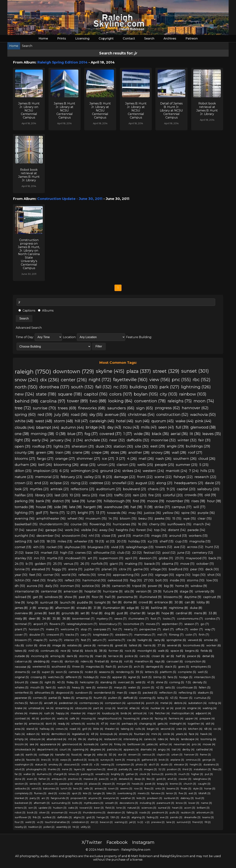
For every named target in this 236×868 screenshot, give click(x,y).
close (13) (109, 536)
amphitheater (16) (51, 518)
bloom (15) (128, 518)
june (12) (184, 553)
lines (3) (46, 760)
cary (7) (86, 635)
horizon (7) (36, 629)
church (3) (190, 784)
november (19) (178, 501)
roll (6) (129, 661)
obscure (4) (37, 739)
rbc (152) (202, 380)
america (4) (36, 724)
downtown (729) (73, 371)
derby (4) (188, 750)
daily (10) (52, 586)
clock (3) (145, 774)
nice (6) (66, 651)
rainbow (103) (193, 394)
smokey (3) (55, 764)
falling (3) (132, 812)
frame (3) (205, 754)
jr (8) (33, 608)
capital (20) (186, 489)
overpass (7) (102, 629)
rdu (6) (19, 645)
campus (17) (182, 507)
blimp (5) (160, 677)
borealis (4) (91, 744)
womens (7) (117, 640)
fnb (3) (37, 817)
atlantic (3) (81, 784)
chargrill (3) (60, 774)
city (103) (169, 394)
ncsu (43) (131, 427)
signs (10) (183, 575)
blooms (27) (25, 459)
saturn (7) (99, 640)
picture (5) (125, 667)
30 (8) (179, 602)
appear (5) (119, 677)
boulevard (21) (135, 489)
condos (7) (212, 619)
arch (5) (139, 667)
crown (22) (24, 483)
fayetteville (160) (130, 380)
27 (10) (149, 580)
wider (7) (197, 629)
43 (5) (174, 698)
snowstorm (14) (74, 536)
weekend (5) (41, 667)
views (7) (120, 619)
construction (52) (172, 414)
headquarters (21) (189, 483)
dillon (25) (23, 471)
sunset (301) (195, 371)
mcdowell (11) (76, 558)
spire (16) (189, 513)
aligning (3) (138, 817)
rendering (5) (125, 672)
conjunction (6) (195, 661)
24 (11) (19, 564)
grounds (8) (70, 613)
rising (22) (79, 483)
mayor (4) (94, 713)
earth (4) (31, 755)
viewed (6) (195, 640)
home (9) (182, 586)
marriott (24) (176, 471)
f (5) (188, 682)
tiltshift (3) (204, 793)
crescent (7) (55, 635)
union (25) (106, 465)
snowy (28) (161, 452)
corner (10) (52, 575)
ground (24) (110, 471)
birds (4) (126, 713)
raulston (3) (188, 812)
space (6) (177, 651)
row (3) (138, 788)
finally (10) (55, 580)
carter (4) (106, 744)
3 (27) (121, 459)
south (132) (82, 387)
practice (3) (75, 779)
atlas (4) (135, 708)
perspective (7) (150, 629)
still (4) (210, 724)
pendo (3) (176, 817)
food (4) (77, 755)
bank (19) (43, 501)
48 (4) (208, 729)
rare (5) (91, 687)
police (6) (131, 656)
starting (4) (95, 739)
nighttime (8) (178, 608)
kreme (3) (176, 784)
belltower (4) (136, 744)
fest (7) (86, 640)
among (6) (58, 656)
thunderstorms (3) (94, 812)
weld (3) (30, 822)
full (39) (182, 427)
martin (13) (141, 536)
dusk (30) (104, 446)
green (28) (45, 452)
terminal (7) (23, 624)
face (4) (194, 734)
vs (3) (40, 822)
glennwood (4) (72, 744)
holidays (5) (91, 677)
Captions (27, 311)
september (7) (172, 624)
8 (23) (107, 477)
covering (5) (147, 698)
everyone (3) (111, 798)
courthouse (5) (187, 687)
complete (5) (187, 672)
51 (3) (55, 760)
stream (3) (134, 754)
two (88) (98, 401)
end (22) (41, 483)
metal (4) (166, 703)
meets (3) (144, 793)
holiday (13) (137, 541)
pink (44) (203, 421)
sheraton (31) (83, 446)
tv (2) (140, 822)
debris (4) (180, 703)
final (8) (97, 613)
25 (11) (58, 564)
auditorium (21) (109, 489)
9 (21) (171, 489)
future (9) (171, 591)
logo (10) (199, 575)
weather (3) (128, 798)
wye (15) (190, 518)
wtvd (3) (20, 769)
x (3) (97, 764)
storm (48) (64, 421)
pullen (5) (115, 698)
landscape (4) (190, 739)
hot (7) (117, 629)
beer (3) (99, 808)
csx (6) (131, 640)
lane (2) (171, 822)
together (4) (196, 724)
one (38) (22, 434)
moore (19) (156, 501)
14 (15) (113, 518)
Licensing (82, 38)
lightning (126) (196, 387)
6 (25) (64, 471)
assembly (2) (64, 827)
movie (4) (209, 744)
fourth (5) (100, 698)
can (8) (190, 602)
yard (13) (124, 536)
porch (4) (152, 703)
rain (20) (140, 495)
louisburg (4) (110, 713)
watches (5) (56, 677)
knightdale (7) (103, 635)
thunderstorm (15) (54, 524)
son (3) (33, 808)
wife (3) (88, 788)
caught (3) (204, 784)
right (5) (50, 682)
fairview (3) (158, 793)
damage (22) (125, 477)
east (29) (158, 446)
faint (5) (51, 687)
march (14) (202, 524)
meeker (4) (78, 713)
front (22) (145, 477)
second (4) (168, 729)
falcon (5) (36, 703)
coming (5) (177, 682)
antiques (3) (59, 779)
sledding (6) (42, 661)
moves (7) (153, 624)
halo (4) (20, 734)
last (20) (61, 495)
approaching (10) (126, 575)
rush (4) (49, 713)
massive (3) (90, 779)
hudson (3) (60, 808)
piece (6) (90, 645)
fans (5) (172, 677)
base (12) (32, 553)
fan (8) (117, 602)
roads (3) (145, 812)
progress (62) (167, 408)
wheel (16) (76, 518)
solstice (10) (91, 586)
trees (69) (67, 408)
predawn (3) (155, 798)
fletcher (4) (162, 713)
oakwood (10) (118, 580)
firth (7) (204, 635)
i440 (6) (34, 651)
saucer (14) (35, 530)
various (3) (149, 754)
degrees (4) (98, 750)
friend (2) (198, 822)
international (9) (27, 591)
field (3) (110, 808)
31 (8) (97, 608)
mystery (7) (104, 619)
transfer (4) (62, 755)
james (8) (21, 608)
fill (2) (208, 822)
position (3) (174, 769)
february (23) (71, 477)
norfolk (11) (100, 564)
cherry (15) (157, 524)
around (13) (178, 536)
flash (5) (111, 667)
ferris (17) (57, 513)
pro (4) (196, 744)
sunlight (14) (25, 536)
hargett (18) (93, 507)
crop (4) (110, 708)
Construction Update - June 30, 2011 (70, 199)
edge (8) (133, 608)
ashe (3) (20, 760)
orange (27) (65, 459)
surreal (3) (164, 808)
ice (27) (108, 459)
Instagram (143, 842)
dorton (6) (72, 661)
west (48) (44, 421)
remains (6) (105, 645)
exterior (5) (105, 687)
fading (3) (152, 817)
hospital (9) (93, 591)
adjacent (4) (203, 713)
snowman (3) (59, 812)
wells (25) (145, 465)
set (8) (85, 613)
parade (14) (196, 530)
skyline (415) (110, 371)
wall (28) (179, 452)
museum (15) (96, 518)
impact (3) (109, 784)
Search (149, 38)
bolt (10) (162, 580)
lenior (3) (171, 793)
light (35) (22, 440)
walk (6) (163, 651)
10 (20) (75, 495)
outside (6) (22, 656)
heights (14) (125, 530)
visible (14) (89, 530)
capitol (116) (96, 394)
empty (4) (21, 739)
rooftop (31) (42, 446)
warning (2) (121, 822)
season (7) (192, 624)
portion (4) (48, 719)
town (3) (113, 788)
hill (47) (81, 421)
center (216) (74, 380)
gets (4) (163, 724)
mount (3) (75, 812)
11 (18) (148, 507)
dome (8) (130, 602)
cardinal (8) (184, 613)
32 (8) (145, 608)
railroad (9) (23, 597)
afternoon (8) (65, 608)
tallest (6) (135, 645)
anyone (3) (95, 798)
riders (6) (87, 661)
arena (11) (75, 569)
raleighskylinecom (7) (82, 624)
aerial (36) (179, 434)
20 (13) (122, 541)
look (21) (21, 489)
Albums (46, 311)
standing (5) (108, 682)
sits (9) (129, 591)
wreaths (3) (102, 774)
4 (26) (132, 459)
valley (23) (92, 477)
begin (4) (153, 729)
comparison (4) (115, 703)
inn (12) (39, 558)
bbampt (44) (48, 427)
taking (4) (127, 729)
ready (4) (64, 724)
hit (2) (76, 827)
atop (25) (88, 465)
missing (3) (133, 760)
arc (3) (45, 798)
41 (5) (151, 682)
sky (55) (96, 414)
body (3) (93, 760)
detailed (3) (126, 779)
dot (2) (94, 822)
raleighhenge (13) (140, 547)
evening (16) (25, 518)
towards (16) (117, 513)
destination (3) (116, 812)
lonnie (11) (22, 569)
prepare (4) (207, 719)
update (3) (45, 808)
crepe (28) (100, 452)
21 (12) (19, 553)
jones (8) (41, 613)
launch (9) (68, 602)
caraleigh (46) (102, 421)
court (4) (65, 750)
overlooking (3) (127, 793)
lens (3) (78, 788)
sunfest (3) (49, 817)
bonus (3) (158, 774)
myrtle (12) (55, 558)
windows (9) (54, 597)
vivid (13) (118, 547)
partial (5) (55, 698)
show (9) (71, 597)
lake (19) (79, 501)
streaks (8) (84, 608)
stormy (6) (86, 656)
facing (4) (161, 719)
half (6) (181, 656)
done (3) (20, 779)
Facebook (117, 842)
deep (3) (140, 779)
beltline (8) (159, 608)
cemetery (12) (203, 553)
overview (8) (24, 613)
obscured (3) (72, 764)
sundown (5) (84, 693)
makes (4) (36, 713)
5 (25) (204, 465)
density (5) (200, 682)
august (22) (145, 483)
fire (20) (155, 495)
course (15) (79, 524)
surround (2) (184, 822)
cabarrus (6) (23, 661)
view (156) (160, 380)
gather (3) (132, 774)
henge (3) (103, 817)
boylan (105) (146, 394)
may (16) (135, 513)
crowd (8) (146, 602)
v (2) (147, 822)
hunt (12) (212, 547)
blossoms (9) (173, 597)
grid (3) (91, 817)
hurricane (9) (113, 591)
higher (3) (197, 774)
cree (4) (181, 729)
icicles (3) (64, 793)
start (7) (168, 629)
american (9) (73, 591)
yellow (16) (171, 513)
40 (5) (61, 682)
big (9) (169, 586)
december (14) (48, 536)
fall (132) (103, 387)
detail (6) (208, 656)
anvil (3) (172, 779)
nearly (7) (131, 629)
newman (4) (182, 744)
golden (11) (43, 564)
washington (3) (24, 764)
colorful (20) (173, 495)
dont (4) (51, 724)
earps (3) (66, 760)
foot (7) (156, 619)
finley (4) (120, 744)
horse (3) (210, 788)
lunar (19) (94, 501)
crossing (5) (38, 677)
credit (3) (87, 764)
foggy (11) (59, 569)
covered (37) (111, 434)
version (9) (144, 591)
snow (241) (26, 380)
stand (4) (32, 729)
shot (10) (214, 575)
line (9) (20, 602)
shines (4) (21, 713)
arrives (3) (100, 788)
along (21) (164, 483)
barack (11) (152, 564)
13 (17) (101, 513)
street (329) (166, 371)
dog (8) (110, 613)
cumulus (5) (202, 698)
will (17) (199, 507)
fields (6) (206, 651)
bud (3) (200, 798)
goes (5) (184, 667)
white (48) (24, 421)
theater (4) (112, 729)
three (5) (78, 667)
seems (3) (126, 788)
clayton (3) (163, 754)
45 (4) (145, 708)
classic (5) (36, 682)
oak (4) (19, 755)
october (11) (205, 564)
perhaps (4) (129, 724)
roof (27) (195, 452)
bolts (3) (77, 803)
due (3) (125, 817)
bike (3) (111, 793)
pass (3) (104, 779)
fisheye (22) (183, 477)
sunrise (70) (44, 408)
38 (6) (103, 651)
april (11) (131, 558)
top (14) (160, 530)
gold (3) (161, 779)
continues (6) (50, 651)
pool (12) (169, 553)
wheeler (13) (84, 541)
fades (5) (69, 698)
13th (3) (115, 817)
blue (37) (75, 434)
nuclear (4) (157, 708)
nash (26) (164, 459)
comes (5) (40, 698)
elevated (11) (41, 569)
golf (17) (42, 513)
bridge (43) (96, 427)
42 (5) (160, 687)
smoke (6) (211, 640)
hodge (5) (186, 677)
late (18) (75, 507)
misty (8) (21, 619)
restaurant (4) (113, 739)
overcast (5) (126, 682)
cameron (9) (121, 586)
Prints (62, 38)
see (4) (34, 744)
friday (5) (72, 682)
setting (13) (23, 541)
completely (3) (24, 793)
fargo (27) (45, 459)
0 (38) (61, 434)
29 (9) (157, 591)
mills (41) (149, 427)
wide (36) (142, 434)
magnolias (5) (95, 667)
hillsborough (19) (117, 501)
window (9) (199, 586)
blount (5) (21, 682)
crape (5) (135, 693)
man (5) (122, 693)
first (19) (139, 501)
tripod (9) (139, 586)
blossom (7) (23, 640)
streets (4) (126, 734)
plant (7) (21, 629)
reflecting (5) (187, 693)
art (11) (93, 558)
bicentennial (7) (83, 619)
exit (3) (193, 793)
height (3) (196, 764)
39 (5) (139, 672)
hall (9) (110, 597)
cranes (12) (83, 553)
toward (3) (86, 808)
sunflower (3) (23, 817)
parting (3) (87, 774)
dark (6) (72, 656)
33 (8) (213, 613)
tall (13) (39, 541)
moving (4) (88, 719)
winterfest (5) (24, 693)
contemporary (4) (91, 703)
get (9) (38, 597)
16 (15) (143, 524)
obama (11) (170, 564)
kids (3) (141, 798)
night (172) (100, 380)
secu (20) (90, 495)
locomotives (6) (194, 645)
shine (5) (162, 682)
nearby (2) (21, 827)
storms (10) (196, 580)
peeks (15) (163, 518)
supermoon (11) (111, 558)
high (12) (67, 553)
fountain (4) (142, 734)
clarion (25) (126, 465)
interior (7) (72, 640)
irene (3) (67, 769)
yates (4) (152, 744)
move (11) (187, 564)
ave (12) (180, 547)
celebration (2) (80, 822)
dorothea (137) (54, 387)
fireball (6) (102, 661)
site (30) (142, 446)
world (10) (69, 575)
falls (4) (174, 739)
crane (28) (81, 452)
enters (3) (21, 808)
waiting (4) (210, 708)
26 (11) (85, 564)
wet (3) (138, 769)
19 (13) (100, 541)
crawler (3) (185, 779)
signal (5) (134, 677)
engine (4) (194, 708)
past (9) (84, 597)
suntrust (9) (49, 602)
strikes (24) (132, 471)
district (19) (61, 501)
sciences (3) (149, 808)
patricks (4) (114, 750)
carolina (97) (53, 401)
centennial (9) (51, 591)
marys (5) (120, 687)
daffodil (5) (130, 698)
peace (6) (194, 656)
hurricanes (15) (125, 524)
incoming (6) (40, 656)
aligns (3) (79, 817)
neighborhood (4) (110, 719)
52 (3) (162, 769)
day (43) (114, 427)
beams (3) (173, 788)
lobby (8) (203, 602)
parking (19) (24, 501)
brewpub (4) (109, 734)
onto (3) (160, 788)
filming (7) (176, 635)
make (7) (52, 629)
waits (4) (62, 719)
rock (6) (130, 651)
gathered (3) (149, 760)
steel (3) (112, 769)
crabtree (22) (100, 483)
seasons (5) (106, 672)
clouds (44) (25, 427)
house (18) (44, 507)
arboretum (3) (205, 812)
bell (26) (45, 465)
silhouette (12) (104, 553)
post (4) (180, 708)
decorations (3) (129, 803)
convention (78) (150, 401)
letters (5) (151, 672)
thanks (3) (54, 769)
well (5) (203, 672)
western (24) (153, 471)
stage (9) (186, 591)
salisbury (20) (208, 489)
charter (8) (138, 613)
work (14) (72, 530)
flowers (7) (57, 624)
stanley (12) (23, 558)
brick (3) (164, 760)
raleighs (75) (180, 401)
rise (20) (106, 495)
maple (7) (40, 640)
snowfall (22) (123, 483)
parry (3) (35, 798)
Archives (170, 38)
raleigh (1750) (33, 372)
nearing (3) (107, 764)
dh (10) (20, 586)
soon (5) (61, 672)
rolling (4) (215, 703)
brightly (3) (117, 774)
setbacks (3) (22, 788)
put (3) (209, 774)
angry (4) (164, 750)
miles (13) (65, 541)
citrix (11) (125, 569)
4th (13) (39, 547)
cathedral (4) (204, 750)
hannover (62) (195, 408)
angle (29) (175, 446)
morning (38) (42, 434)
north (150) (26, 387)
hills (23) (207, 471)
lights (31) (62, 446)
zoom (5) (148, 687)
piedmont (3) (160, 812)
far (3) (18, 774)
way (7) (210, 629)
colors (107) (121, 394)
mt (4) (72, 739)
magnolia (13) (200, 541)
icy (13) (153, 541)
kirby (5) (163, 698)
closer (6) (158, 656)
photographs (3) (36, 769)
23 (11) (179, 558)
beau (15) (146, 518)
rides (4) (163, 739)
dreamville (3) (192, 817)
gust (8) (122, 613)
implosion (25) (46, 471)
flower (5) (186, 698)
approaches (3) (96, 769)
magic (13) (159, 536)
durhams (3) (44, 774)
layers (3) (79, 769)
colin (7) (191, 635)
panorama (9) (127, 597)
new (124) (24, 394)
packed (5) (150, 693)
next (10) (39, 580)
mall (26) (146, 459)
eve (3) (164, 817)
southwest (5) (61, 667)
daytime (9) (193, 597)
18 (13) (51, 541)
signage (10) (165, 575)
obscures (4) (83, 708)
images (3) (150, 769)
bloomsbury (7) (110, 624)
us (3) (114, 779)
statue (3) (41, 764)
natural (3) (133, 808)
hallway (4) (47, 729)
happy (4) (62, 713)
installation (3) (202, 769)
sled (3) (53, 793)
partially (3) (125, 769)
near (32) (117, 440)
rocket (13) (55, 547)
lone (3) (121, 808)
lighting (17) (24, 513)
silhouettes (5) (44, 693)
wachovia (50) (203, 414)
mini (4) (156, 734)
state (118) (46, 394)
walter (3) (29, 774)
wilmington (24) (85, 471)
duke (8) (196, 608)
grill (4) (87, 729)
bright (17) (86, 513)
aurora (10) (35, 586)
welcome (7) (70, 629)
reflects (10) (87, 575)
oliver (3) (44, 812)
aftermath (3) (42, 803)
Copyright (106, 38)
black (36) (160, 434)
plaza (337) (139, 371)
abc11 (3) (154, 764)
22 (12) (137, 553)
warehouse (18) (116, 507)
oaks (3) (73, 808)
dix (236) (50, 380)
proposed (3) (79, 798)
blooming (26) (66, 465)
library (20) (44, 495)
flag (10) (136, 580)
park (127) (169, 387)
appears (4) (131, 750)
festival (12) (152, 553)
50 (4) (112, 755)
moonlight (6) (147, 651)
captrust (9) (212, 597)
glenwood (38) (203, 427)
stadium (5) (205, 693)
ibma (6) (117, 661)
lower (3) (194, 803)
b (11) (29, 564)
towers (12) (164, 547)
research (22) (205, 477)
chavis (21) (156, 489)
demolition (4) (61, 734)
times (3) (74, 774)
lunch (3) (66, 788)
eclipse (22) (60, 483)
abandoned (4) (56, 739)
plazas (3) (95, 784)
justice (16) (152, 513)
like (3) (151, 779)
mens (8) (200, 613)
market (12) (50, 553)
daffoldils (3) (64, 817)
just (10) (147, 575)
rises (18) (198, 501)
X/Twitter (92, 842)
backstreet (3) (23, 803)
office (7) (182, 629)
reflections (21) (83, 489)
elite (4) (102, 755)
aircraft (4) (51, 703)
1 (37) (128, 434)
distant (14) (177, 530)
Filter (99, 346)
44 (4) (50, 708)
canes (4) (150, 739)
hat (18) (136, 507)
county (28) (24, 452)
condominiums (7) (190, 619)
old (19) (210, 495)
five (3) (183, 793)
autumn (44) (72, 427)
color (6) (32, 645)
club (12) (124, 553)
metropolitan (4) (183, 713)
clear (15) (205, 518)
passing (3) (66, 784)
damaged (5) (155, 667)
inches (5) (21, 703)
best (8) (54, 613)
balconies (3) (51, 788)
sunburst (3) (171, 798)
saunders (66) (121, 408)
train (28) (63, 452)
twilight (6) (145, 640)
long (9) (33, 602)
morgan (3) (123, 784)
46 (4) (35, 719)
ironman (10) (70, 586)
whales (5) (22, 687)
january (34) (61, 440)
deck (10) (212, 569)
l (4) (151, 713)
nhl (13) (94, 536)
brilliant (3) (203, 808)
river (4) (115, 724)
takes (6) (21, 651)
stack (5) (171, 667)
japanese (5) (23, 698)
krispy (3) (163, 784)
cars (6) (145, 656)
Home (43, 38)
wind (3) (36, 788)
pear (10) (197, 569)
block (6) (91, 651)
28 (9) (106, 586)
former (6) (116, 651)
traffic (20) (123, 495)
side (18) (61, 507)
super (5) (48, 672)
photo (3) (141, 764)
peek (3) (150, 784)
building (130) (144, 387)
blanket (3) (21, 798)
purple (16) (206, 513)
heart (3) (177, 808)
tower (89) (78, 401)
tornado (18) (24, 507)
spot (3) (77, 793)
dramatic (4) (148, 750)
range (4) (89, 755)
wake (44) (184, 421)
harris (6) (150, 645)
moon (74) (204, 401)
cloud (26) (207, 459)
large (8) (153, 613)
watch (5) (64, 687)
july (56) (62, 414)
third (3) (187, 769)
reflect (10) (73, 580)
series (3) (35, 784)
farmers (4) (176, 719)
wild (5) (140, 682)
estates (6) (74, 645)
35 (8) (56, 619)
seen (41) (166, 427)
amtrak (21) (60, 489)
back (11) (215, 558)
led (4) (45, 734)
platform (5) (168, 672)
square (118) (70, 394)
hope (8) (168, 613)
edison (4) (33, 734)
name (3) (206, 803)
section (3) (21, 784)
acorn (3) (190, 808)
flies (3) (217, 769)
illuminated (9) (151, 597)
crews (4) (62, 729)
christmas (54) (141, 414)
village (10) (159, 569)
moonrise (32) (163, 440)
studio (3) (166, 764)
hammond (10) (94, 580)
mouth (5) (37, 687)
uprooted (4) (136, 703)
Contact (129, 38)
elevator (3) (181, 764)
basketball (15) (26, 524)
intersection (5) (204, 677)
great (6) (121, 645)
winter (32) (187, 440)
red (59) (45, 414)
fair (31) (204, 440)
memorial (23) (47, 477)
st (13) (110, 541)
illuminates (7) (139, 619)
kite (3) (87, 793)
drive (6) (45, 645)
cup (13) (181, 541)
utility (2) (86, 827)
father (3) (44, 779)
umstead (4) (36, 708)
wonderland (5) (104, 693)
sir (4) (170, 708)
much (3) (184, 774)
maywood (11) (196, 558)
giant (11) (116, 564)
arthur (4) (166, 744)
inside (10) (177, 580)
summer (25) (187, 465)
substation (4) (197, 703)
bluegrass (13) (98, 547)
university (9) (205, 591)
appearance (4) (50, 744)
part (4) (98, 708)
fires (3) (149, 788)
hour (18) (214, 501)
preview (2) (158, 822)
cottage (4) (46, 755)
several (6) (174, 645)
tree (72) (23, 408)
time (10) (104, 575)
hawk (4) (206, 734)
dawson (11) (148, 558)
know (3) (181, 803)
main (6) (101, 656)
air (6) (170, 656)
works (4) (93, 724)
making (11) (134, 564)
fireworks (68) (92, 408)
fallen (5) (205, 687)
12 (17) (71, 513)
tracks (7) (72, 635)
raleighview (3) (202, 779)
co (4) (217, 729)
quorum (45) (163, 421)
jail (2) (132, 822)
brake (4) (21, 708)
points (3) (171, 774)
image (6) (59, 645)
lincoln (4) (21, 744)
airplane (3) (177, 760)
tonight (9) (103, 602)
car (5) (36, 672)
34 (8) (46, 619)
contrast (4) (22, 719)
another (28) (139, 452)
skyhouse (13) (75, 547)
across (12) (195, 547)
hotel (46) (125, 421)
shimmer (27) (88, 459)
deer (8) (35, 619)
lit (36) (195, 434)
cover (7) (21, 635)
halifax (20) (24, 495)
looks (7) (169, 619)
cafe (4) (74, 719)
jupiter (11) (92, 569)
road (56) (79, 414)
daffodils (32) (138, 440)
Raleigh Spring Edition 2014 (62, 62)
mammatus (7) (145, 635)
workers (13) (198, 536)
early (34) (40, 440)
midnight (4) (178, 724)
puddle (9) (85, 602)
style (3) (198, 788)
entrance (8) (164, 602)
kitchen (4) (195, 729)
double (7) (37, 635)
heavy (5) (78, 687)
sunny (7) (56, 640)
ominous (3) (193, 760)
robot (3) (20, 812)
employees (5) (201, 667)
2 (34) (78, 440)
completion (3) (125, 764)
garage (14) (54, 530)
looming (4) (208, 739)
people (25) (164, 465)
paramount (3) (165, 803)
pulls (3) (174, 812)
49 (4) (95, 734)
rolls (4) (140, 729)
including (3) (147, 803)
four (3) (19, 822)
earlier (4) (21, 724)
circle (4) (169, 734)
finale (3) (186, 788)
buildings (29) (198, 446)
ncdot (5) (91, 672)
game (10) (141, 569)
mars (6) (57, 661)
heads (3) (138, 784)
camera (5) (76, 672)
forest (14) (144, 530)
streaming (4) (64, 708)
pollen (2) (49, 827)
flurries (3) (40, 793)
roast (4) (75, 729)
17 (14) (20, 530)
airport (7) (41, 624)
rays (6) (160, 661)
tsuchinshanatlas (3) (57, 822)
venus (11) (71, 564)
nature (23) (24, 477)
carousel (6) (175, 661)
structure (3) (50, 784)
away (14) (107, 530)
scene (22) (163, 477)
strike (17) (162, 507)
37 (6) (161, 645)
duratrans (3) (211, 764)
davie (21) (213, 483)
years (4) (181, 734)
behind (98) (27, 401)
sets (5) (170, 687)
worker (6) (214, 645)
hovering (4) (131, 719)
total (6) (78, 651)
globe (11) (166, 558)
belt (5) (147, 677)
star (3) (122, 754)
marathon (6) (144, 661)
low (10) (212, 580)
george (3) (209, 760)
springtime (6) (176, 640)
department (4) (47, 750)
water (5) (134, 687)
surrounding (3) (61, 803)
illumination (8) (114, 608)
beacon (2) (106, 822)
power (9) (155, 586)
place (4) (147, 719)
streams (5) (22, 672)
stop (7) (86, 629)
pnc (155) (181, 380)
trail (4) (176, 750)
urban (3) (177, 754)
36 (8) (66, 619)
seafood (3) (80, 760)
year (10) (21, 575)
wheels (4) (78, 724)
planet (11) (109, 569)
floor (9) (98, 597)
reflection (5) (168, 693)
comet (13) (23, 547)
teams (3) (208, 817)
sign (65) (145, 408)
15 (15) (177, 518)
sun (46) (142, 421)
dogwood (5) (65, 693)
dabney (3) (187, 798)
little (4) (98, 729)
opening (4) (80, 750)
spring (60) (25, 414)
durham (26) (26, 465)
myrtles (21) (39, 489)
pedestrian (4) (68, 703)
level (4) (122, 708)
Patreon (192, 38)
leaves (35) (212, 434)
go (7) (205, 624)
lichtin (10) (23, 580)
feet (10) (35, 575)
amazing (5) (84, 698)
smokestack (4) (25, 750)
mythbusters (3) (94, 803)
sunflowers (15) (179, 524)
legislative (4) (80, 734)
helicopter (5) (89, 682)
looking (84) (120, 401)
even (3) (32, 779)
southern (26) (185, 459)
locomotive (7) (134, 624)
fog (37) (91, 434)
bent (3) (120, 760)
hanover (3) (191, 754)
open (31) (23, 446)
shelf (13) (167, 541)
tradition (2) (35, 827)
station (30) (123, 446)
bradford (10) (179, 569)
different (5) (73, 677)
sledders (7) (124, 635)
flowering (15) (100, 524)
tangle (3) (99, 793)
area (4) (20, 729)
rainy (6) (159, 640)
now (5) (105, 677)
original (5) (22, 677)
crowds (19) (194, 495)
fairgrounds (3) (60, 798)
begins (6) (192, 651)
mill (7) (162, 635)
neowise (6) (23, 667)
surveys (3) (107, 760)
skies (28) (119, 452)
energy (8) (46, 608)
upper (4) (191, 719)
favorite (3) (33, 760)
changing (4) (147, 724)
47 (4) (104, 724)
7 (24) (194, 471)
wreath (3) (111, 803)
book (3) (32, 812)
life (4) (82, 739)
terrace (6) (116, 656)
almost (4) (140, 713)
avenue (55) (115, 414)
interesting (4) (133, 739)
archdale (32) (96, 440)
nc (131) (121, 387)
